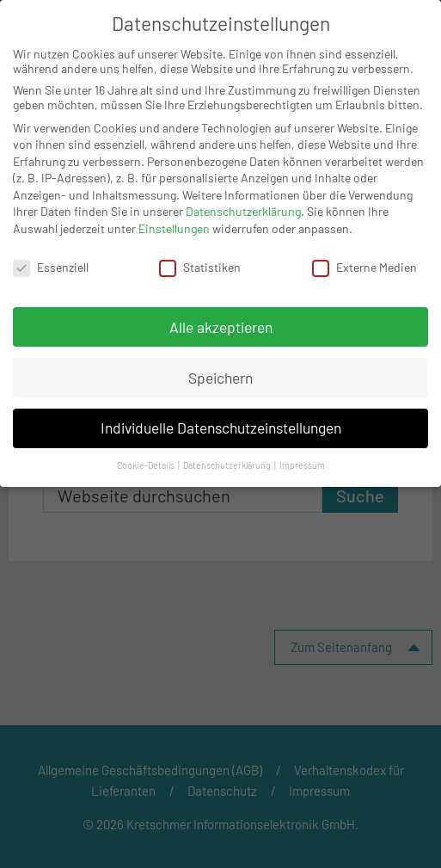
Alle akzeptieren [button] (221, 326)
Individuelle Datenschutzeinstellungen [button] (221, 428)
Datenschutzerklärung (243, 211)
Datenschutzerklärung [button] (228, 465)
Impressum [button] (302, 465)
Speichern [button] (220, 377)
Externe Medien (364, 266)
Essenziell (51, 266)
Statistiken (200, 266)
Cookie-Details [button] (147, 465)
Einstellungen (174, 228)
